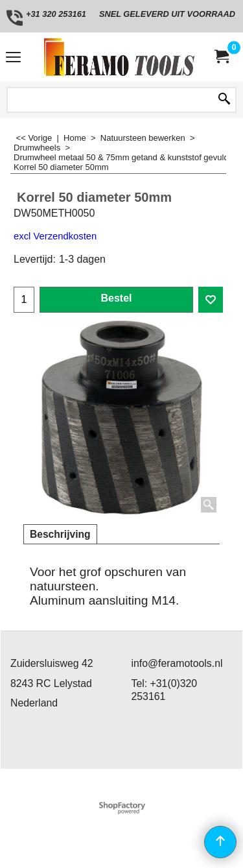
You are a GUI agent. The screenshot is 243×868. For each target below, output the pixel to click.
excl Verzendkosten (55, 236)
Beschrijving (60, 534)
